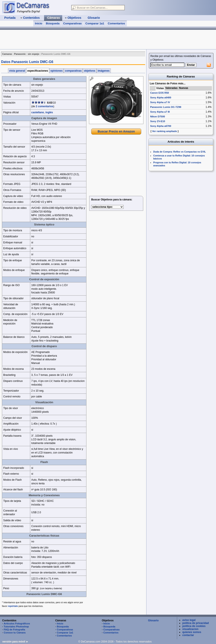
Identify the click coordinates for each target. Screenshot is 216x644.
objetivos (90, 71)
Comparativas (72, 23)
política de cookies (194, 626)
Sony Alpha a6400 (161, 98)
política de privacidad (196, 623)
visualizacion (190, 629)
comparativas (73, 71)
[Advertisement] (116, 166)
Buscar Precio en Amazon (116, 131)
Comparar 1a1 (95, 23)
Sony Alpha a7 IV (160, 102)
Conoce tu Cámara (15, 633)
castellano (38, 112)
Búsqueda (53, 23)
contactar (188, 635)
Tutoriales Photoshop (16, 627)
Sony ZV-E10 (158, 121)
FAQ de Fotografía (14, 630)
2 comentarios (45, 106)
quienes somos (192, 632)
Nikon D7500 (157, 117)
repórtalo (13, 606)
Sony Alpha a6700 (161, 126)
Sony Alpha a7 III (160, 112)
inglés (49, 112)
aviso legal (189, 620)
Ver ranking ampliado (164, 131)
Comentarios (116, 23)
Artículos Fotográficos (17, 624)
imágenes (104, 71)
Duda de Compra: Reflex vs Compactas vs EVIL (179, 152)
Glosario (153, 620)
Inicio (39, 23)
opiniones (56, 71)
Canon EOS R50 (160, 93)
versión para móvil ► (15, 642)
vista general (17, 71)
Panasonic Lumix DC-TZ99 (166, 107)
